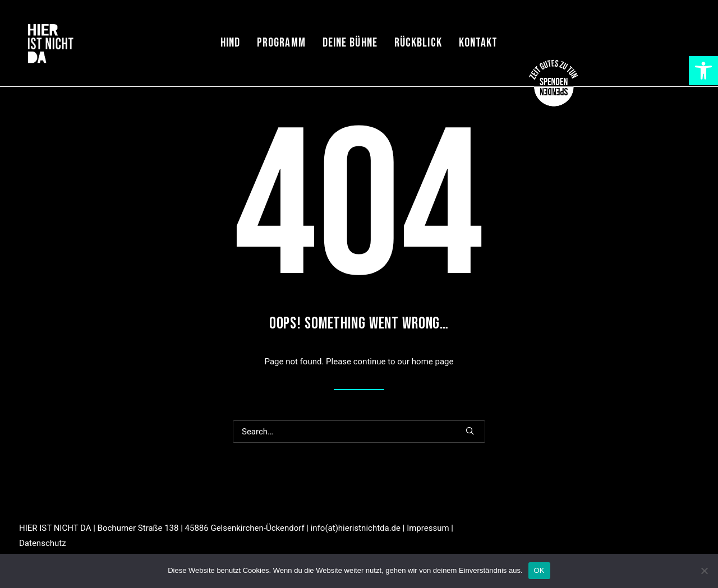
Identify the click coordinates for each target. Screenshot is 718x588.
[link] (703, 71)
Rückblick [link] (418, 43)
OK (539, 570)
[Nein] (704, 571)
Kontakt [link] (478, 43)
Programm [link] (281, 43)
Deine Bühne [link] (350, 43)
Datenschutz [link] (43, 543)
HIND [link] (230, 43)
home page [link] (433, 362)
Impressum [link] (428, 528)
